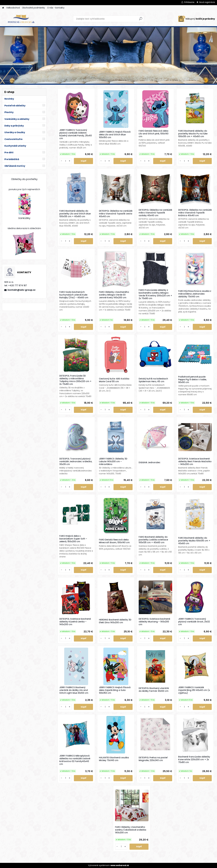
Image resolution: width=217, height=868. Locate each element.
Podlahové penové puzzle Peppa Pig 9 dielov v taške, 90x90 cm (192, 380)
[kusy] (66, 161)
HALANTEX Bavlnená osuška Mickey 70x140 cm (114, 759)
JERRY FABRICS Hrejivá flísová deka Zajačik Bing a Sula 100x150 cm (115, 690)
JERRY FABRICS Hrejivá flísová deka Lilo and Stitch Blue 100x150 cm (115, 135)
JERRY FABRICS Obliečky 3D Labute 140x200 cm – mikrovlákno (113, 462)
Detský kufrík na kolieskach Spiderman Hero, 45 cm (153, 380)
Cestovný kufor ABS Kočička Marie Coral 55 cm (114, 380)
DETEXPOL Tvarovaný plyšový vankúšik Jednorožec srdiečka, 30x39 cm (76, 462)
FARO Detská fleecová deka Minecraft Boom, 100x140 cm (114, 541)
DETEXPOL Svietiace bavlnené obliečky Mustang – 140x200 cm (154, 622)
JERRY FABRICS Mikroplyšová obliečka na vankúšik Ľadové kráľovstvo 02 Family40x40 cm (75, 760)
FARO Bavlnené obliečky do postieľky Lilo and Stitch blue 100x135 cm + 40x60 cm (75, 214)
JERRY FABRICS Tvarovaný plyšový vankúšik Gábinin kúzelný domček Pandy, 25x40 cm (76, 134)
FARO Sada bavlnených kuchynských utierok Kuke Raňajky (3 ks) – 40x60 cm (74, 295)
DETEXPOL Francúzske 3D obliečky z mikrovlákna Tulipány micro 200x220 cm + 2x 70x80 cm (75, 380)
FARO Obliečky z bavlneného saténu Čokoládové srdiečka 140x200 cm (131, 830)
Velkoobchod (13, 8)
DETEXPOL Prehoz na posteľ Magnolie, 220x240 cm (153, 759)
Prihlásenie (189, 2)
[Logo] (21, 19)
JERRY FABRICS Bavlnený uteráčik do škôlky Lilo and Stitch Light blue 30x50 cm (74, 690)
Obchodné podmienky (33, 8)
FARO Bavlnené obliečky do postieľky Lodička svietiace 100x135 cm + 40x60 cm (153, 540)
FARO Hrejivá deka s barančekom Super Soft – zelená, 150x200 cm (73, 539)
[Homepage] (3, 8)
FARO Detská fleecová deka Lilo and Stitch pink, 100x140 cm (154, 134)
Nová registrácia (207, 2)
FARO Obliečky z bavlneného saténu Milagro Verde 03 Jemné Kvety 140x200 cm (114, 295)
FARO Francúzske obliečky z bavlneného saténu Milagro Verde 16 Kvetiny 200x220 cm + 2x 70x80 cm (155, 294)
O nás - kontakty (56, 8)
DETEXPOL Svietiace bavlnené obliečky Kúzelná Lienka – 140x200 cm (75, 622)
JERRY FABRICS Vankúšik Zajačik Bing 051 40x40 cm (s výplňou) (194, 690)
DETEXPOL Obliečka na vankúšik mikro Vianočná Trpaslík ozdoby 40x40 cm (155, 213)
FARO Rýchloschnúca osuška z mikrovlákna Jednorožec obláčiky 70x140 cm (195, 294)
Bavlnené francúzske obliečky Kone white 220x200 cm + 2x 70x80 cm (194, 760)
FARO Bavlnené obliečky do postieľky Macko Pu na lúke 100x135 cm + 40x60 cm (193, 134)
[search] (141, 20)
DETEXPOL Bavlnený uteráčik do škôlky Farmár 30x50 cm (154, 690)
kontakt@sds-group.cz (22, 290)
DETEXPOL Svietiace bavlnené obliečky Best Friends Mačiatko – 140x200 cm (195, 462)
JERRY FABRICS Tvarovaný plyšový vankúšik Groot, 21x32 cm (194, 622)
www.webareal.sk (120, 865)
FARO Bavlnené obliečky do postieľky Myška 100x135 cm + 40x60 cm (194, 541)
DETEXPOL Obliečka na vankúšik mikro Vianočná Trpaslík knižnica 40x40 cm (195, 213)
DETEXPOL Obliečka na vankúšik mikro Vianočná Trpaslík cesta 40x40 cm (116, 214)
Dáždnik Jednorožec (150, 462)
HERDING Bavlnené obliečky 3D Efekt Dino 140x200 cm (115, 621)
